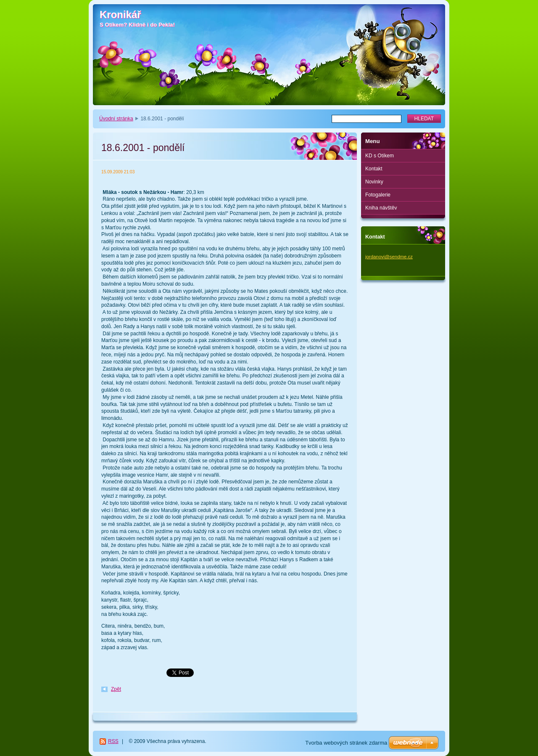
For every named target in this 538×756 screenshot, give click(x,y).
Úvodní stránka (116, 119)
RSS (113, 741)
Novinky (374, 182)
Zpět (116, 689)
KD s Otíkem (380, 156)
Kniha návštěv (381, 208)
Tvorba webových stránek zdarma (346, 743)
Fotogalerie (378, 195)
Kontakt (374, 169)
